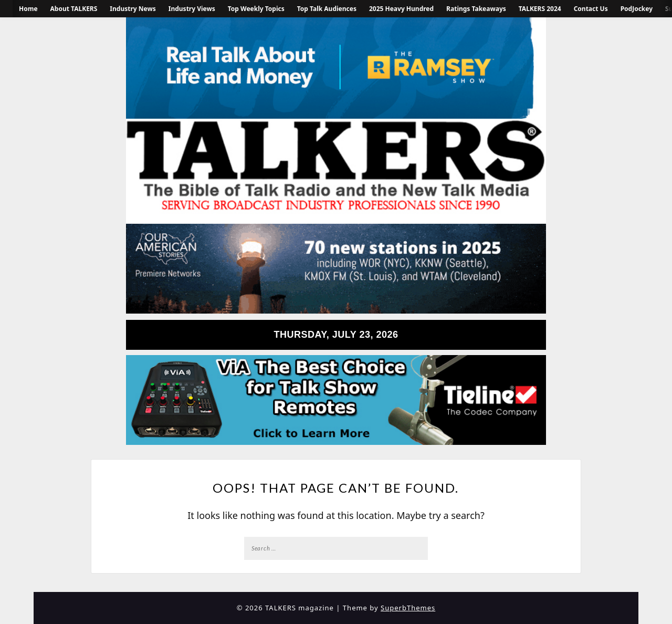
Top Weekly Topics (256, 9)
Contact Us (591, 9)
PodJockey (637, 9)
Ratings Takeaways (476, 9)
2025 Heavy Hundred (401, 9)
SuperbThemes (408, 608)
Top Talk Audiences (327, 9)
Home (28, 9)
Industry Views (192, 9)
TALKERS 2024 (540, 9)
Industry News (133, 9)
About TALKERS (74, 9)
